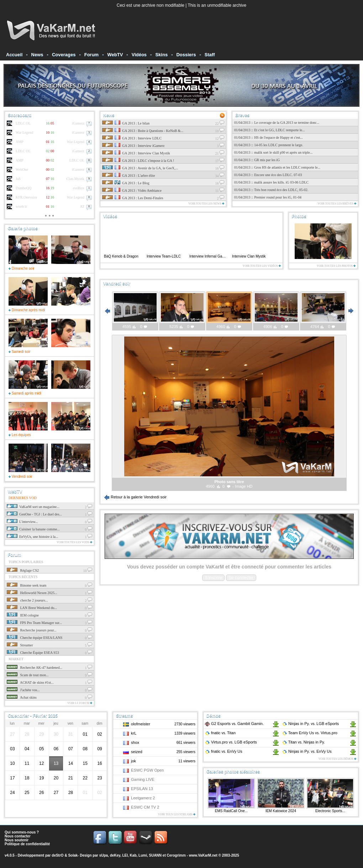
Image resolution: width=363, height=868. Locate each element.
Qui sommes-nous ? (22, 832)
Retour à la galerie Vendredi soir (135, 497)
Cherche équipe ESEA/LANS (35, 638)
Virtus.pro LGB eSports (231, 742)
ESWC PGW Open (147, 770)
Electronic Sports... (330, 811)
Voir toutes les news (206, 204)
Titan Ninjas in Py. (303, 742)
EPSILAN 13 (142, 789)
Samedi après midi (25, 393)
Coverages (64, 55)
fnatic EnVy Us (223, 751)
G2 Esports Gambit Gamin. (234, 724)
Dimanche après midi (27, 310)
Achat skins (22, 697)
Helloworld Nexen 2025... (32, 593)
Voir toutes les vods (74, 542)
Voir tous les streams (177, 814)
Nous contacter (18, 836)
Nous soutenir (17, 840)
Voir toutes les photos (336, 266)
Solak (73, 855)
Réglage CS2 (23, 570)
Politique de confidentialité (27, 844)
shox (135, 742)
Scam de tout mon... (28, 675)
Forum (91, 55)
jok (133, 761)
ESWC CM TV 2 (145, 807)
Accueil (14, 55)
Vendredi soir (20, 477)
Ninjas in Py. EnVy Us (307, 751)
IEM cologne (23, 615)
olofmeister (141, 724)
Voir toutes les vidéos (262, 266)
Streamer (20, 645)
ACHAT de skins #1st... (30, 682)
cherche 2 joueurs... (27, 600)
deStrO (57, 855)
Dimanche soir (22, 268)
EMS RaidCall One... (231, 811)
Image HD (244, 486)
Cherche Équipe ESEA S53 (33, 653)
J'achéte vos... (23, 690)
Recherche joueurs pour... (31, 630)
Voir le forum (80, 703)
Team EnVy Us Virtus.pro (310, 733)
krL (134, 733)
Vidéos (139, 55)
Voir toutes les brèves (337, 204)
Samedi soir (20, 352)
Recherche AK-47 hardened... (35, 668)
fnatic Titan (220, 733)
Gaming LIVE (143, 779)
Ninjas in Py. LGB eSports (310, 724)
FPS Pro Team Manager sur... (34, 623)
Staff (210, 55)
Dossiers (186, 55)
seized (137, 752)
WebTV (115, 55)
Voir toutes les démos (337, 759)
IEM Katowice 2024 (281, 811)
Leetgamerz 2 (143, 798)
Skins (161, 55)
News (37, 55)
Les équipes (20, 435)
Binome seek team (27, 585)
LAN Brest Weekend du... (32, 608)
